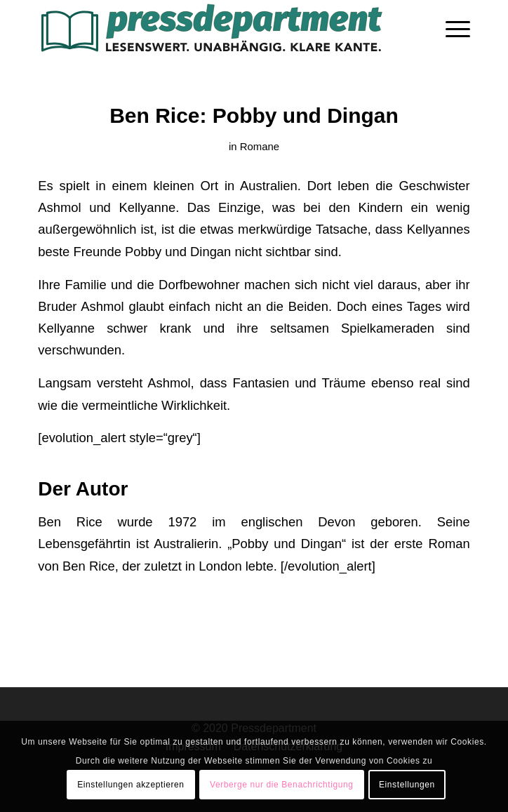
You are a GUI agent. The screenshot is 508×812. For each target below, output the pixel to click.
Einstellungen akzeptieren (131, 785)
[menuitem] (451, 28)
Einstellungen (407, 785)
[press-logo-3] (210, 28)
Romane (260, 147)
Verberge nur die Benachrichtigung (282, 785)
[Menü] (451, 28)
